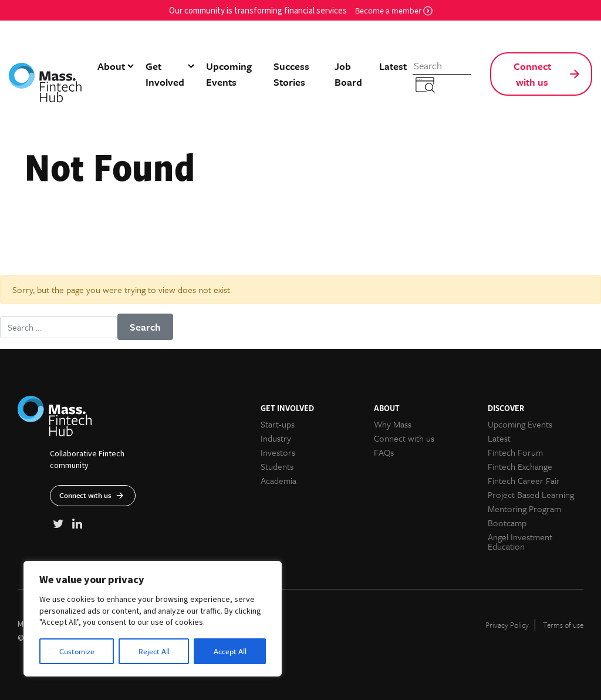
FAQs (384, 452)
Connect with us (532, 74)
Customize (77, 651)
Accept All (230, 651)
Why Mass (393, 424)
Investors (278, 452)
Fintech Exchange (520, 466)
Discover (506, 408)
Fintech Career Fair (524, 480)
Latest (393, 66)
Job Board (348, 74)
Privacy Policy (507, 625)
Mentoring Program (524, 509)
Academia (278, 480)
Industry (276, 438)
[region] (153, 619)
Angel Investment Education (520, 541)
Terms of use (563, 625)
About (111, 66)
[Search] (442, 66)
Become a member (394, 10)
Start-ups (278, 424)
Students (277, 466)
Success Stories (291, 74)
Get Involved (165, 74)
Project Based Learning (531, 494)
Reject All (154, 651)
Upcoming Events (229, 74)
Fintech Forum (515, 452)
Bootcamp (507, 523)
